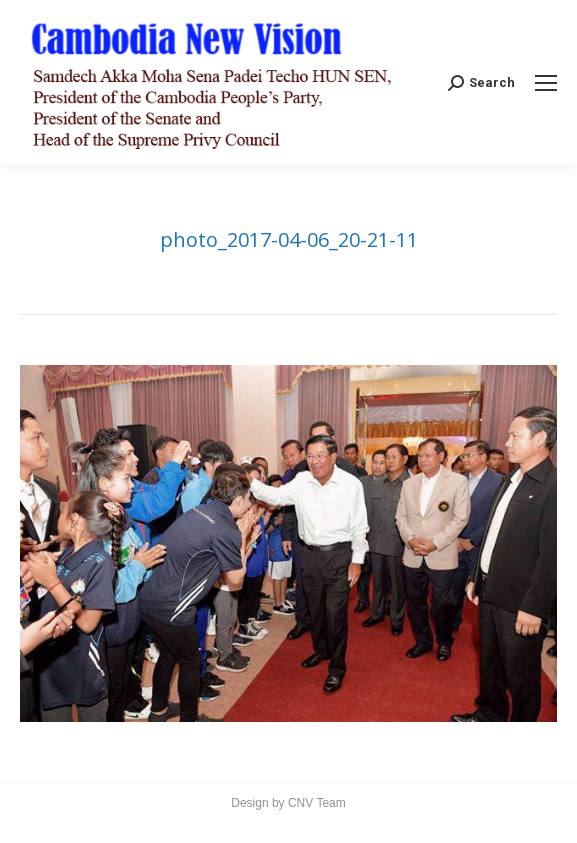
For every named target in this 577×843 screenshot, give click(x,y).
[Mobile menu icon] (546, 83)
